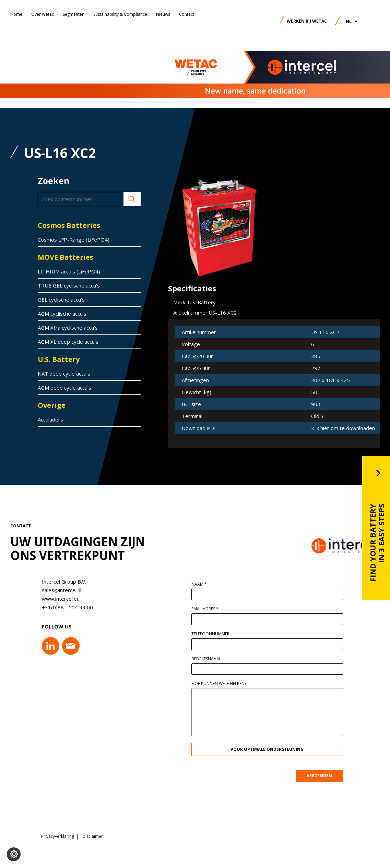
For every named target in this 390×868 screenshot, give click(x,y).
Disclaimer (93, 835)
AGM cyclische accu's (62, 314)
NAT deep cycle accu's (64, 374)
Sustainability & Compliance (120, 14)
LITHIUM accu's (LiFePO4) (69, 271)
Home (16, 14)
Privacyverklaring (58, 835)
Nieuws (163, 14)
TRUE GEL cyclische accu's (69, 285)
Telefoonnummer (213, 634)
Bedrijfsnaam (208, 659)
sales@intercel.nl (59, 590)
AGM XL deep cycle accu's (68, 342)
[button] (352, 21)
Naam (202, 584)
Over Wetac (43, 14)
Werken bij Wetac (307, 21)
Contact (187, 14)
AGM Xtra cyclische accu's (68, 328)
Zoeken (132, 199)
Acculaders (50, 419)
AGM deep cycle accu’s (64, 388)
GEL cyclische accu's (61, 299)
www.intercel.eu (58, 599)
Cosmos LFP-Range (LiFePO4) (74, 240)
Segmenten (74, 14)
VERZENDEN (322, 776)
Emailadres (207, 609)
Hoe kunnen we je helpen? (221, 684)
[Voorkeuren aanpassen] (14, 854)
